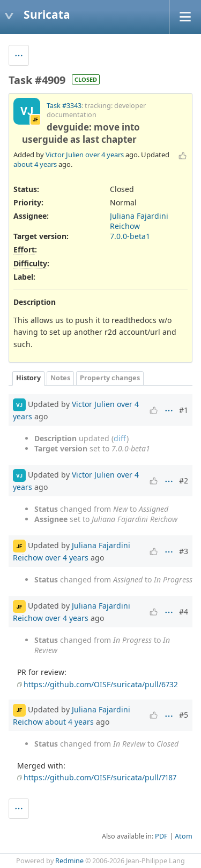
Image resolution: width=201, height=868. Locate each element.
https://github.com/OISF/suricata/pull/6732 (101, 684)
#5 (184, 715)
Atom (184, 836)
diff (120, 438)
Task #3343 (64, 106)
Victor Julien (65, 155)
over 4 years (105, 155)
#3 (184, 551)
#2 (184, 481)
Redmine (69, 861)
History (28, 378)
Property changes (110, 378)
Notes (60, 378)
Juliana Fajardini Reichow (139, 221)
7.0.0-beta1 (130, 236)
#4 (184, 612)
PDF (161, 836)
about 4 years (35, 164)
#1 (184, 410)
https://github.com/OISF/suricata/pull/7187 (100, 777)
